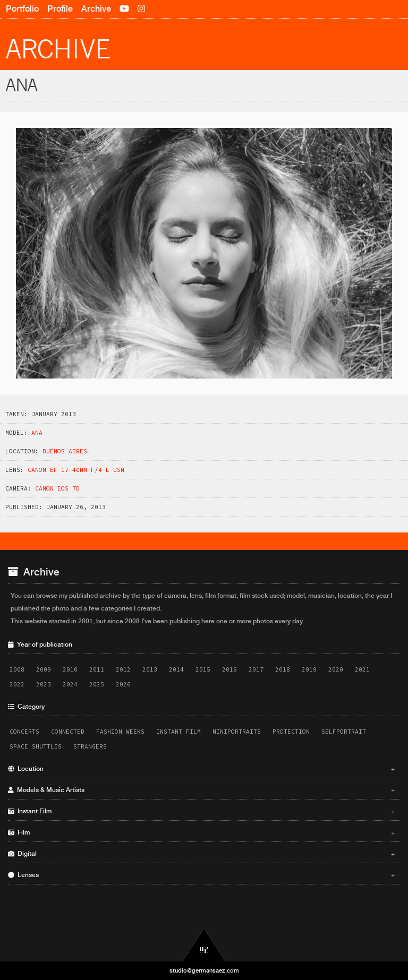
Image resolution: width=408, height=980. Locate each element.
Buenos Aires (65, 451)
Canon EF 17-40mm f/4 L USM (76, 470)
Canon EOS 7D (57, 488)
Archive (96, 9)
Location (201, 769)
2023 (44, 684)
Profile (60, 9)
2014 (176, 669)
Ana (37, 433)
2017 (256, 669)
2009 (44, 669)
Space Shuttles (36, 746)
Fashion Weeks (120, 732)
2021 (362, 669)
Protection (291, 732)
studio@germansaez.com (204, 970)
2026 (123, 684)
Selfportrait (344, 732)
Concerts (24, 732)
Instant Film (178, 732)
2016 (229, 669)
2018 (283, 669)
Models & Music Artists (201, 790)
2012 (123, 669)
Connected (68, 732)
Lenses (201, 875)
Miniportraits (237, 732)
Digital (201, 854)
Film (201, 832)
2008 (17, 669)
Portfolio (22, 9)
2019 (309, 669)
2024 (70, 684)
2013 (150, 669)
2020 (336, 669)
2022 (17, 684)
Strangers (90, 746)
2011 (97, 669)
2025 (97, 684)
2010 (70, 669)
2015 (203, 669)
